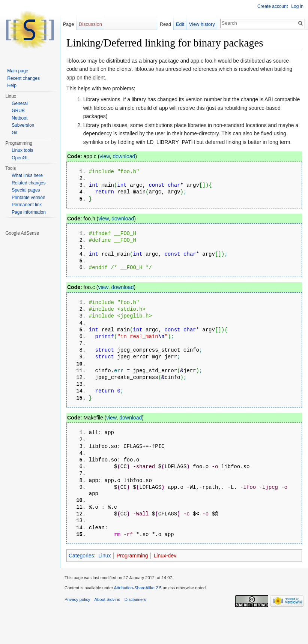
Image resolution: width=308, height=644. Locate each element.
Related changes (29, 183)
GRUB (18, 111)
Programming (132, 586)
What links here (27, 175)
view (104, 156)
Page (68, 24)
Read (166, 24)
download (124, 156)
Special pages (26, 190)
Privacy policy (77, 630)
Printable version (28, 198)
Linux (104, 586)
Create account (273, 6)
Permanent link (27, 205)
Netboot (20, 118)
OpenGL (20, 158)
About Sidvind (107, 630)
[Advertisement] (30, 349)
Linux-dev (165, 586)
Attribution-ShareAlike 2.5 (138, 619)
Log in (297, 6)
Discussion (90, 24)
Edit (180, 24)
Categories (81, 586)
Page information (29, 212)
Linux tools (22, 150)
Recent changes (23, 78)
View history (202, 24)
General (20, 103)
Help (12, 85)
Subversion (23, 125)
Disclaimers (135, 630)
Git (14, 133)
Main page (18, 71)
